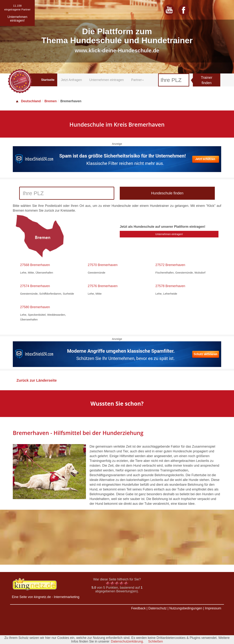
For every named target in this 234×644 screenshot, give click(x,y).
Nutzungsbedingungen (186, 608)
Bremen (51, 101)
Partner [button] (137, 80)
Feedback (138, 608)
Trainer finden (207, 80)
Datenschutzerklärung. (127, 641)
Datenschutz (157, 608)
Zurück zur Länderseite (37, 380)
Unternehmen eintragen (106, 80)
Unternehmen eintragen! (169, 234)
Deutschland (28, 101)
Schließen (156, 641)
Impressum (213, 608)
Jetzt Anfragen (71, 80)
